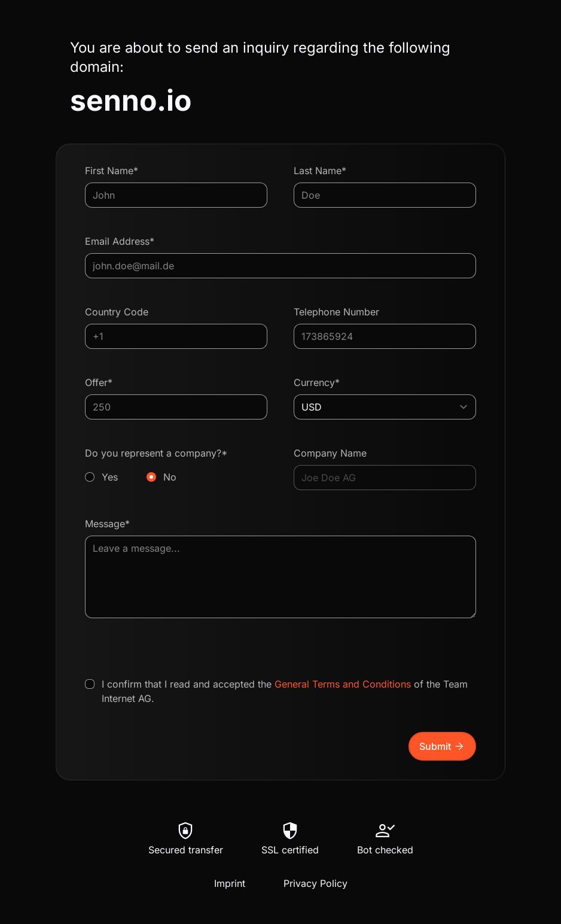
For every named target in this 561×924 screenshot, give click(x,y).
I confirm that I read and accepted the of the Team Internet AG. (285, 691)
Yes (110, 477)
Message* (107, 524)
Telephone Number (336, 312)
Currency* (317, 382)
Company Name (330, 453)
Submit (442, 746)
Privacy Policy (315, 883)
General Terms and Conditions (343, 684)
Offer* (99, 382)
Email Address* (120, 241)
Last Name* (320, 171)
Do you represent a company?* (176, 466)
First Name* (112, 171)
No (170, 477)
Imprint (230, 883)
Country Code (117, 312)
